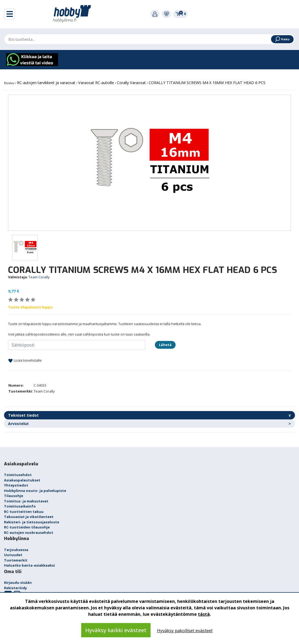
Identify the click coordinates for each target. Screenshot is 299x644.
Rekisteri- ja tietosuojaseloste (32, 522)
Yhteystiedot (16, 485)
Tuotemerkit (16, 560)
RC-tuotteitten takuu (24, 512)
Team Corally (39, 277)
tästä (204, 614)
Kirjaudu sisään (18, 582)
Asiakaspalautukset (22, 480)
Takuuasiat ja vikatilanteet (29, 517)
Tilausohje (14, 496)
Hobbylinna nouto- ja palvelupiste (35, 491)
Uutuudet (13, 555)
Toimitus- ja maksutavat (26, 501)
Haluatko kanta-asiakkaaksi (29, 565)
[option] (149, 163)
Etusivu (10, 83)
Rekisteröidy (15, 588)
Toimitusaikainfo (20, 506)
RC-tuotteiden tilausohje (27, 527)
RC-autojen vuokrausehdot (29, 533)
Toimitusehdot (18, 475)
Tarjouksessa (16, 550)
